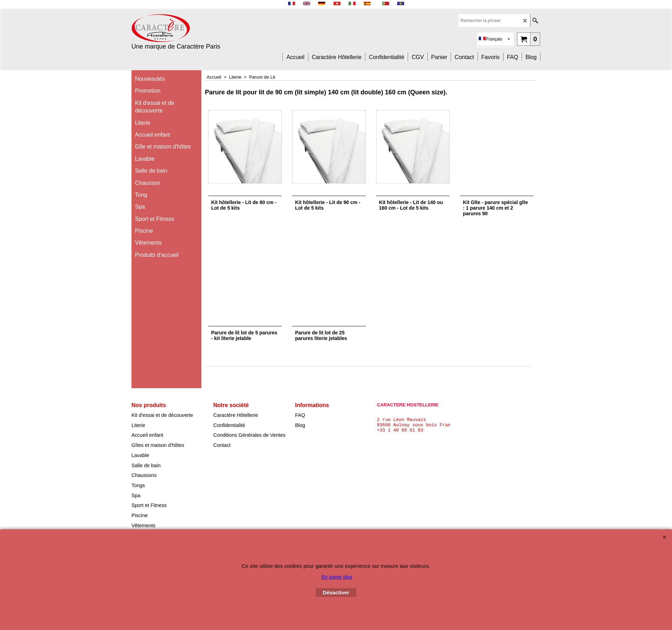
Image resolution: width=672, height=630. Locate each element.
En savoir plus (337, 577)
